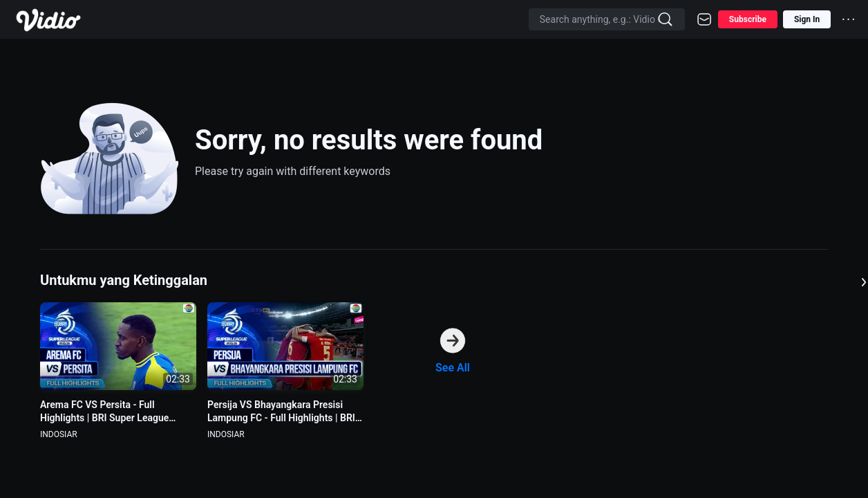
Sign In (807, 19)
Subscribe (748, 19)
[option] (118, 371)
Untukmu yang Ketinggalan (124, 280)
